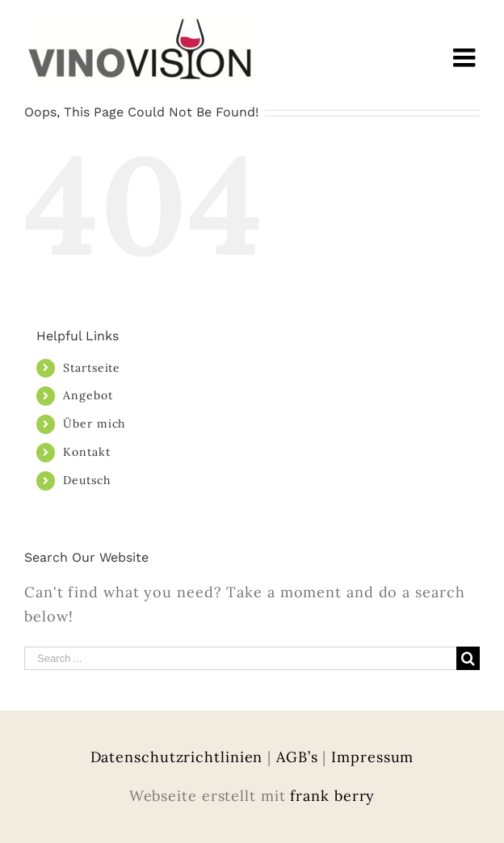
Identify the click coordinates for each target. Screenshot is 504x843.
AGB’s (297, 757)
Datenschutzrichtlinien (177, 757)
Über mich (94, 424)
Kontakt (86, 452)
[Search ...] (240, 658)
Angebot (88, 395)
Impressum (372, 757)
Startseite (92, 368)
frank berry (332, 796)
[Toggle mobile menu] (466, 57)
